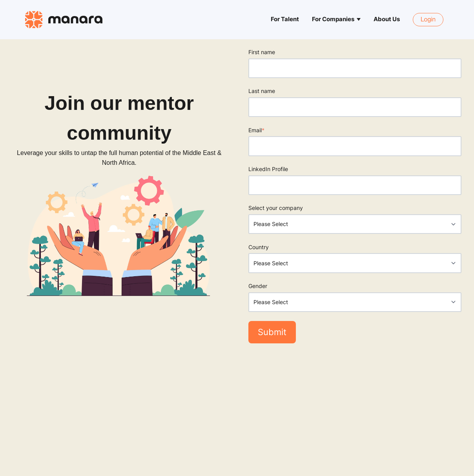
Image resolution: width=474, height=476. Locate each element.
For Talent (285, 19)
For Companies (333, 19)
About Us (387, 19)
